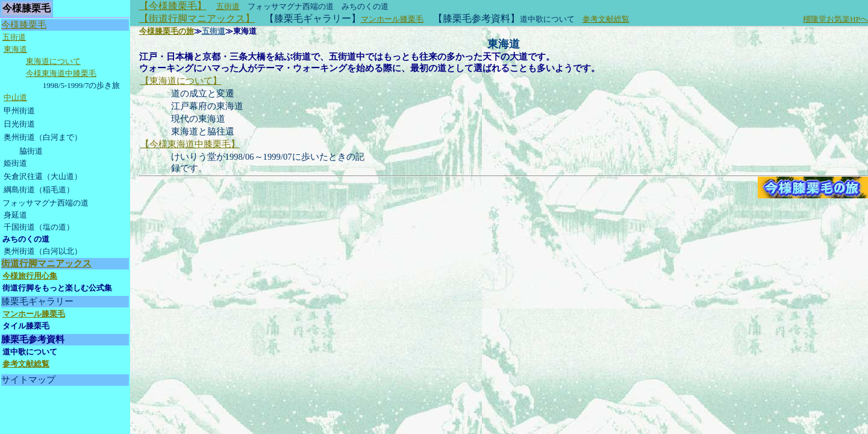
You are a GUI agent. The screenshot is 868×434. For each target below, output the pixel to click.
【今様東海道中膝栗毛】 (190, 144)
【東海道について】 (181, 81)
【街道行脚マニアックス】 (197, 18)
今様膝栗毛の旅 (167, 31)
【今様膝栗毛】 (173, 6)
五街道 (228, 6)
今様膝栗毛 (24, 25)
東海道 (15, 49)
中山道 (15, 97)
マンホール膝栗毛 (392, 19)
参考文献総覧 (606, 19)
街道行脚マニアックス (46, 263)
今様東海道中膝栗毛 (61, 73)
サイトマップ (28, 380)
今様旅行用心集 (30, 276)
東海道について (53, 61)
